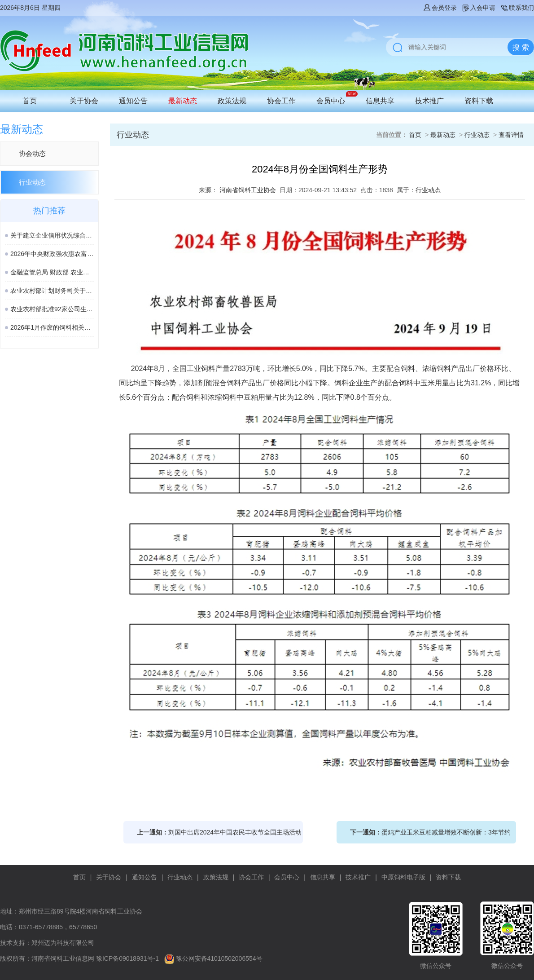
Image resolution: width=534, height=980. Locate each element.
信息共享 (380, 101)
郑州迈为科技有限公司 (63, 943)
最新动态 (183, 101)
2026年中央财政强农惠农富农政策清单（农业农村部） (52, 254)
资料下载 (479, 101)
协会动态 (32, 153)
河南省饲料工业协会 (248, 190)
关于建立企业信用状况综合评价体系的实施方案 (52, 235)
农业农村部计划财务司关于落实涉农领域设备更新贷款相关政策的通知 (52, 291)
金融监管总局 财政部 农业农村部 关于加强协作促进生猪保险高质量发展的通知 (52, 272)
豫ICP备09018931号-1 (127, 958)
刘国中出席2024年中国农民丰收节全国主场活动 (235, 832)
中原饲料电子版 (403, 877)
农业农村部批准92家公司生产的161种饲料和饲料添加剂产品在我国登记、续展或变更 (52, 309)
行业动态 (32, 182)
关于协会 (84, 101)
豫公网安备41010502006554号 (219, 958)
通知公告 (133, 101)
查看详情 (511, 135)
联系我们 (517, 8)
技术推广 (429, 101)
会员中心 (331, 101)
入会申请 (478, 8)
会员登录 (440, 8)
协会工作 (281, 101)
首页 (30, 101)
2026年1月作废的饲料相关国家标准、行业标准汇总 (52, 327)
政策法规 (232, 101)
